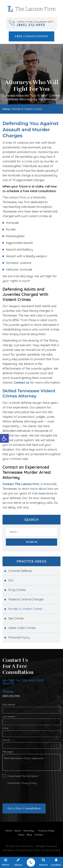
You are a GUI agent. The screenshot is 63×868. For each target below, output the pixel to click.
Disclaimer (13, 783)
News (21, 835)
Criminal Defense (20, 571)
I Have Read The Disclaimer (23, 776)
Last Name (9, 717)
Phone (7, 740)
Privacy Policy (29, 783)
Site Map (56, 850)
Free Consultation (32, 36)
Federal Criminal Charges (26, 599)
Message (8, 752)
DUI (11, 580)
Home (6, 109)
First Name (9, 705)
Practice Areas (46, 831)
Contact (39, 835)
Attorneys (29, 831)
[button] (4, 438)
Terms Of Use (41, 850)
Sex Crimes (16, 618)
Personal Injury (19, 637)
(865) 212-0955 (11, 696)
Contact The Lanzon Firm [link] (21, 484)
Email (6, 728)
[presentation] (23, 793)
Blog (29, 835)
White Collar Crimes (22, 628)
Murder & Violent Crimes (25, 609)
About (18, 831)
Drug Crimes (17, 590)
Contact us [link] (21, 383)
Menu (6, 862)
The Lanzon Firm (24, 846)
